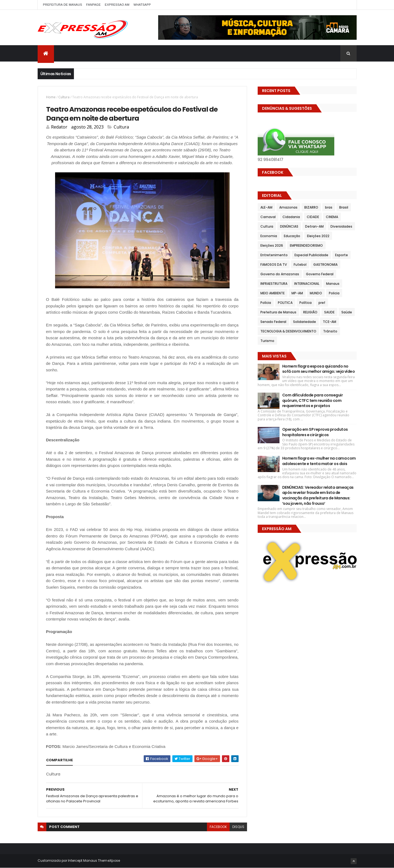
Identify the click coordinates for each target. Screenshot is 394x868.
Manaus (333, 284)
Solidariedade (305, 322)
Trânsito (330, 331)
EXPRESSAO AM (117, 5)
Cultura (64, 97)
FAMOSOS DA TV (274, 265)
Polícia (266, 303)
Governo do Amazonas (280, 274)
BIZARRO (311, 207)
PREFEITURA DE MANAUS (63, 5)
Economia (269, 236)
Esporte (342, 255)
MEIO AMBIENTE (273, 293)
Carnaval (268, 217)
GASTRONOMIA (325, 265)
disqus (238, 827)
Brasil (344, 207)
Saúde (347, 312)
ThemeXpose (109, 861)
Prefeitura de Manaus (278, 312)
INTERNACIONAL (307, 284)
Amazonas (288, 207)
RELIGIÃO (310, 312)
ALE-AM (266, 207)
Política (306, 303)
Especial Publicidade (311, 255)
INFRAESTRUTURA (274, 284)
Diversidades (341, 226)
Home (51, 97)
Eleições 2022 (318, 236)
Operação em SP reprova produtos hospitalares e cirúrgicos (315, 432)
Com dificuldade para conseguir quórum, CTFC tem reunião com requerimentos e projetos (312, 400)
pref (322, 303)
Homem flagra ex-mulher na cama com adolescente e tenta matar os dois (319, 461)
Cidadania (291, 217)
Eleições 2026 (272, 245)
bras (329, 207)
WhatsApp (142, 5)
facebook (218, 827)
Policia (334, 293)
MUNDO (316, 293)
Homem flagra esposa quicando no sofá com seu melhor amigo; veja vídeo (318, 369)
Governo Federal (320, 274)
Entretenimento (274, 255)
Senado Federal (273, 322)
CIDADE (313, 217)
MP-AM (297, 293)
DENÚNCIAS (289, 226)
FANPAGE (93, 5)
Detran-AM (314, 226)
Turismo (267, 341)
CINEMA (332, 217)
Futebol (300, 265)
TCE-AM (330, 322)
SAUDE (329, 312)
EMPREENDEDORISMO (306, 245)
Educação (292, 236)
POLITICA (285, 303)
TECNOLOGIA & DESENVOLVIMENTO (288, 331)
